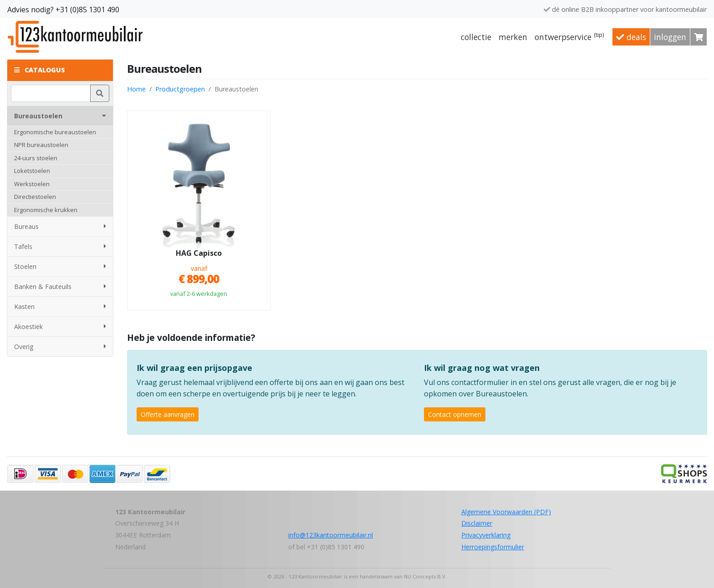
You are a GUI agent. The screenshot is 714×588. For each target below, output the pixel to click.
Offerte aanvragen (168, 414)
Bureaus (60, 226)
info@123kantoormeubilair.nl (331, 535)
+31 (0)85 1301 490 (87, 10)
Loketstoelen (32, 171)
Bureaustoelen (60, 116)
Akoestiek (60, 327)
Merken (513, 37)
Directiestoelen (35, 197)
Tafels (60, 246)
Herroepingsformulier (493, 547)
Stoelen (60, 266)
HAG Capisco (199, 253)
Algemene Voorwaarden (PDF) (506, 512)
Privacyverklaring (486, 535)
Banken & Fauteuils (60, 286)
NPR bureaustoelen (41, 145)
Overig (60, 347)
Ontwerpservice (569, 36)
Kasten (60, 307)
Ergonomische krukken (46, 210)
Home (136, 89)
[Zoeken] (51, 93)
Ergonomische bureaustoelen (55, 132)
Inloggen (670, 37)
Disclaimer (477, 523)
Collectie (476, 37)
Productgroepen (180, 89)
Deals (631, 37)
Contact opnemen (455, 414)
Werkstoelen (32, 184)
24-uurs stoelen (36, 158)
